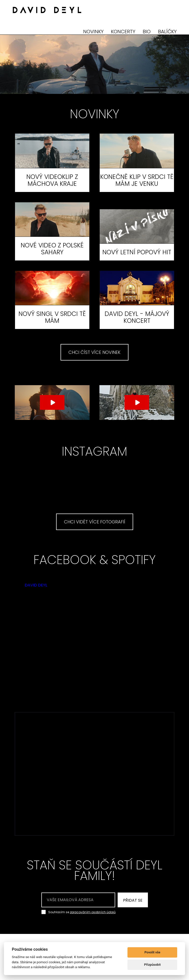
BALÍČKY (167, 32)
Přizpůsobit (152, 965)
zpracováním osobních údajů (93, 912)
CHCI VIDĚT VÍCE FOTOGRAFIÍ (95, 522)
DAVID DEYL (48, 11)
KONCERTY (123, 32)
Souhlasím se (82, 912)
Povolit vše (152, 952)
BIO (147, 32)
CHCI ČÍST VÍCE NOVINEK (94, 352)
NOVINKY (93, 32)
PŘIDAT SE (133, 900)
